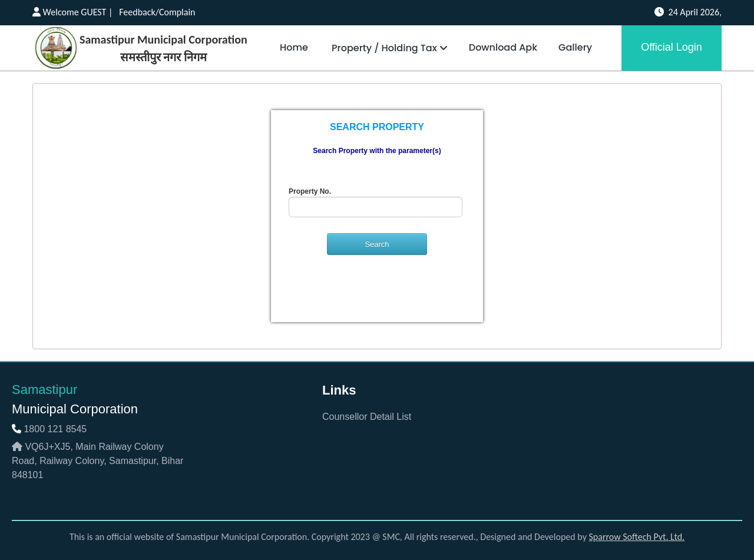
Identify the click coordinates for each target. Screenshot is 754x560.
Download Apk (503, 47)
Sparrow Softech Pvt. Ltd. (637, 537)
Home (294, 47)
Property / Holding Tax (388, 48)
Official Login (672, 47)
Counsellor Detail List (367, 417)
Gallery (575, 47)
